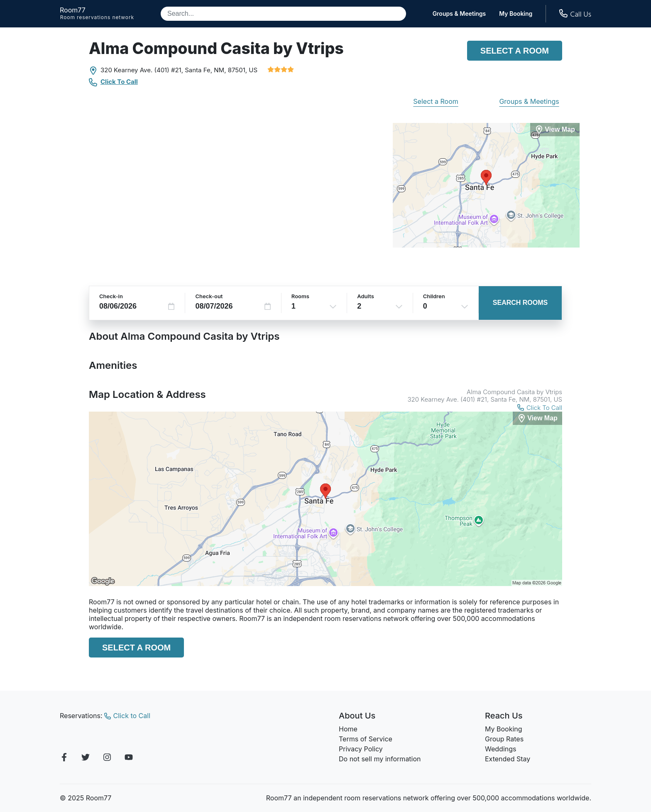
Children (434, 296)
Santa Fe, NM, (205, 70)
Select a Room (515, 51)
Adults (366, 296)
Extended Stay (508, 759)
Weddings (500, 749)
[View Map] (537, 418)
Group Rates (504, 739)
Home (348, 729)
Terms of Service (366, 739)
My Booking (516, 14)
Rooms (300, 296)
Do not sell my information (380, 759)
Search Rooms (520, 303)
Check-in (111, 296)
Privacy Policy (361, 749)
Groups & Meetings (459, 14)
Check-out (209, 296)
